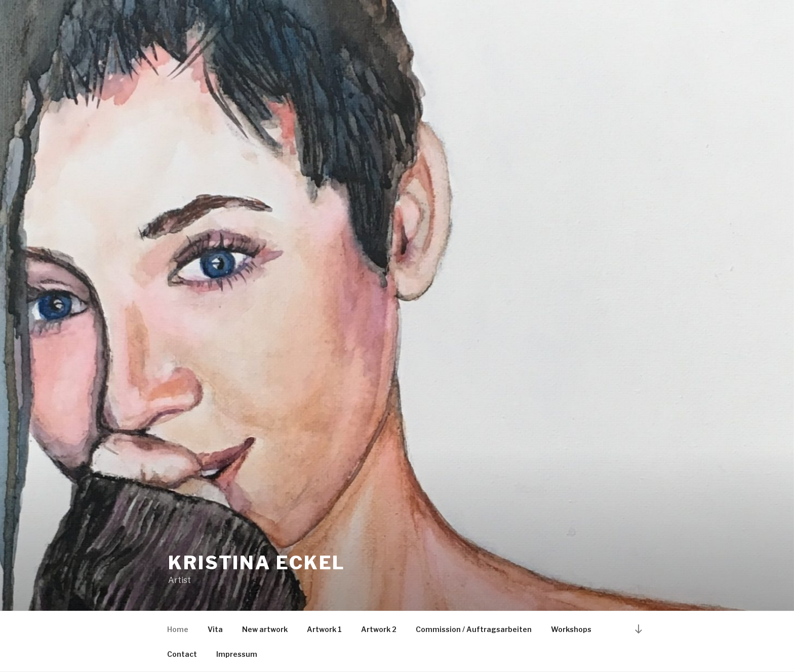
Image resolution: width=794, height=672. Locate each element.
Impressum (237, 654)
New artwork (265, 629)
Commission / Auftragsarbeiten (474, 629)
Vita (215, 629)
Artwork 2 (379, 629)
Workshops (571, 629)
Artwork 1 (324, 629)
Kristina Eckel (257, 563)
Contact (182, 654)
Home (178, 629)
